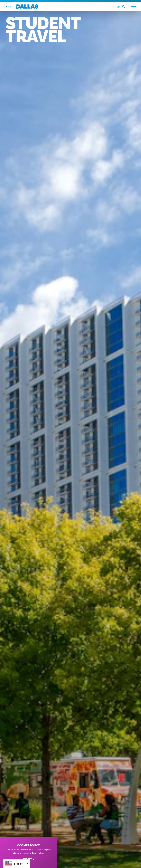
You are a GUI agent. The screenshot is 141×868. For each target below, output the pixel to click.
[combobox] (17, 864)
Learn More (38, 853)
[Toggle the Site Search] (125, 6)
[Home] (22, 6)
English (14, 864)
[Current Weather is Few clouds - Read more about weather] (118, 7)
